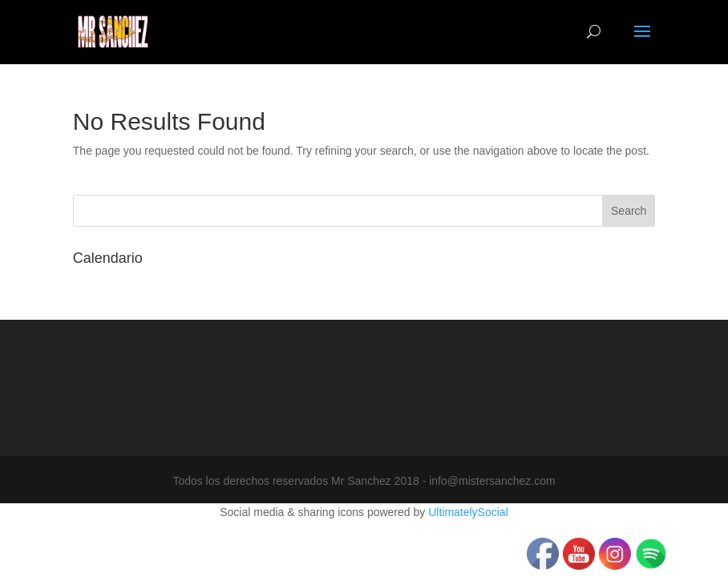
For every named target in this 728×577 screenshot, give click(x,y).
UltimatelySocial (468, 512)
